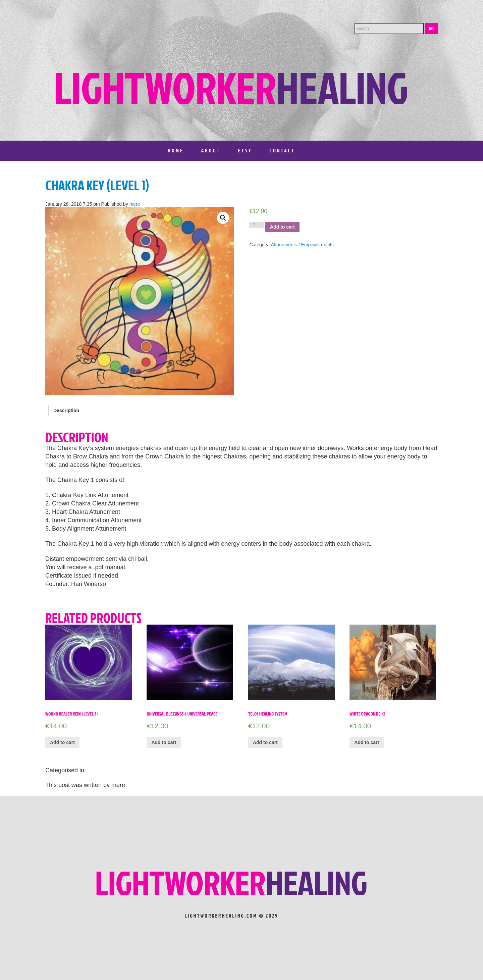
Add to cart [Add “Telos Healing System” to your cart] (265, 742)
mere (135, 204)
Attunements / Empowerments (302, 245)
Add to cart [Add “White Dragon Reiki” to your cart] (367, 742)
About (211, 151)
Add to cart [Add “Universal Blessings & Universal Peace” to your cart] (164, 742)
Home (176, 151)
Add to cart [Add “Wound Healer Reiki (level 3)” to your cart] (62, 742)
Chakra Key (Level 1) (97, 185)
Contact (282, 151)
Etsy (245, 151)
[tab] (66, 410)
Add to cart (282, 227)
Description (66, 410)
